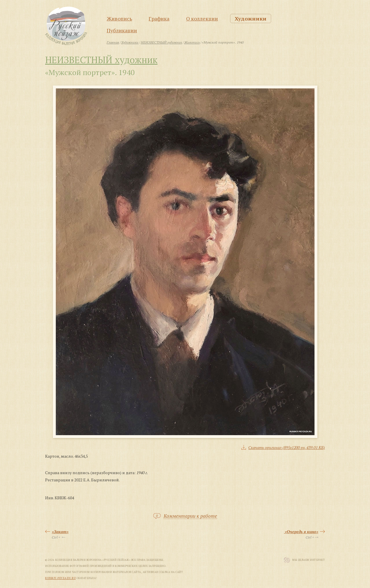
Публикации (122, 30)
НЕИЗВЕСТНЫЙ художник (101, 60)
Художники (251, 18)
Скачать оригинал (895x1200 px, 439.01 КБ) (287, 447)
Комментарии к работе (190, 516)
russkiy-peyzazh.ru (60, 578)
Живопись (119, 18)
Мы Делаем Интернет (309, 560)
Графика (159, 18)
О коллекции (202, 18)
